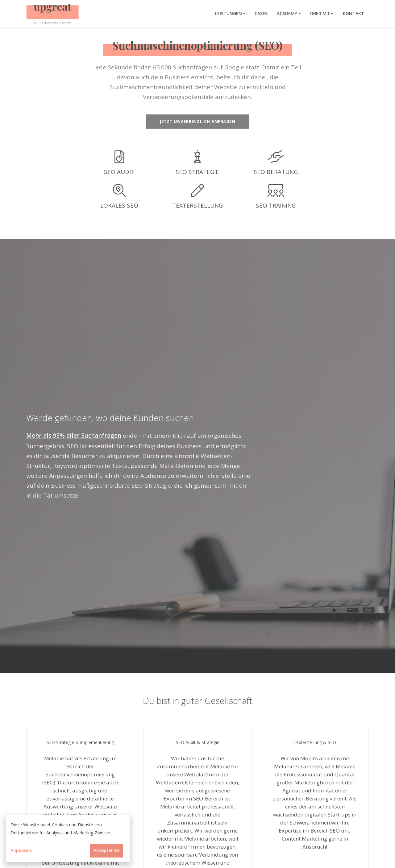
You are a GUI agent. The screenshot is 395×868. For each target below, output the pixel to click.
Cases (261, 13)
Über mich (322, 13)
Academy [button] (287, 13)
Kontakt (353, 13)
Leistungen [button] (229, 13)
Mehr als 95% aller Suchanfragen (74, 436)
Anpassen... (23, 850)
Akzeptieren (106, 850)
